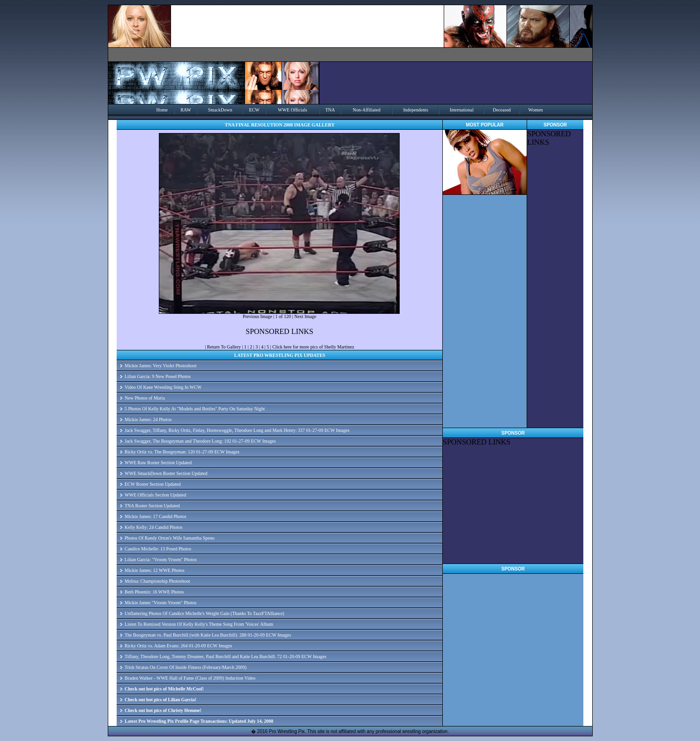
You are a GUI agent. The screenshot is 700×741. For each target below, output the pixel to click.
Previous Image (257, 316)
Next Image (305, 316)
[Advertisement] (555, 287)
